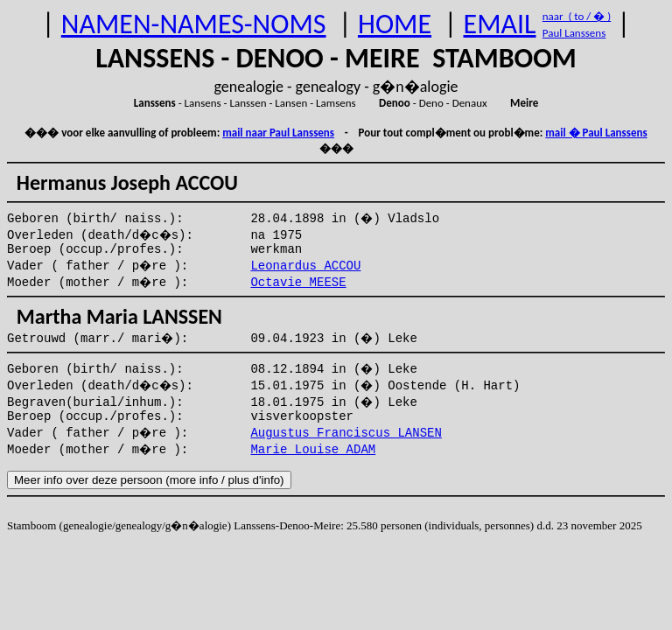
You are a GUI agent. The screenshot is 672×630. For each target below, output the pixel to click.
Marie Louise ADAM (313, 450)
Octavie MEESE (298, 283)
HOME (395, 24)
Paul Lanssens (574, 33)
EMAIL (500, 24)
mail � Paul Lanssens (596, 133)
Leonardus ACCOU (305, 266)
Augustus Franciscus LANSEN (346, 433)
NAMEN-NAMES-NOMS (194, 24)
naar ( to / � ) (577, 16)
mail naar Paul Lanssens (278, 133)
